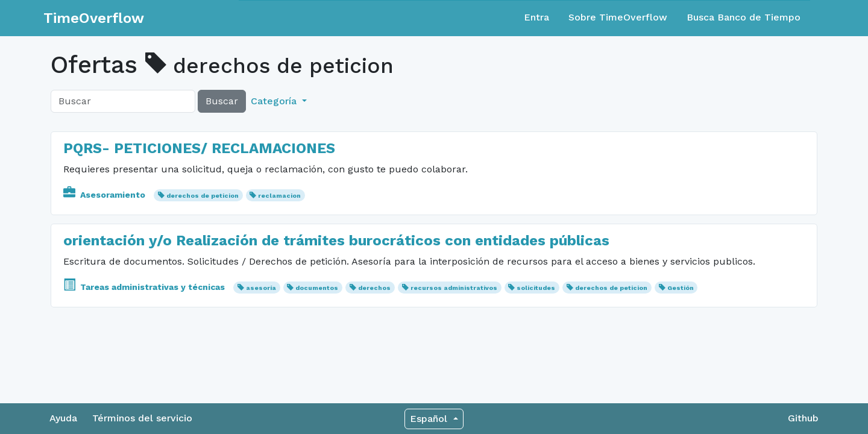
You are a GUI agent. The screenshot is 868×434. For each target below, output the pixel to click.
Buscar (222, 101)
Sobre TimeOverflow (618, 17)
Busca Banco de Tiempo (744, 17)
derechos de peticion (203, 196)
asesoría (261, 288)
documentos (317, 288)
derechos (374, 288)
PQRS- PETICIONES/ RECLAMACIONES (199, 148)
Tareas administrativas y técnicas (145, 287)
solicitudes (536, 288)
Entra (536, 17)
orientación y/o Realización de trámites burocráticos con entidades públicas (338, 241)
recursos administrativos (454, 288)
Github (803, 418)
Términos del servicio (142, 418)
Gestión (681, 288)
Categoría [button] (275, 101)
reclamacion (279, 196)
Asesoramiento (105, 195)
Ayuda (63, 418)
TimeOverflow (94, 18)
